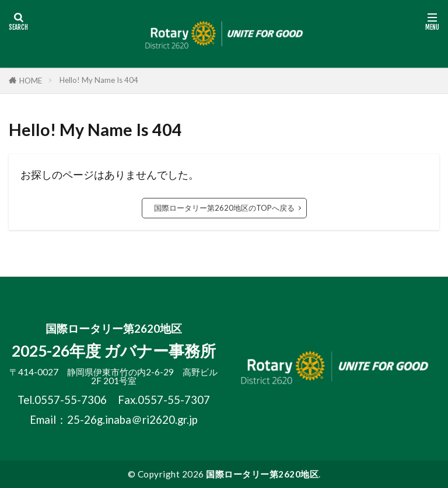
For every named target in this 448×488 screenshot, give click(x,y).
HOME (31, 81)
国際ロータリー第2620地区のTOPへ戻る (224, 208)
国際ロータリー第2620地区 (262, 474)
